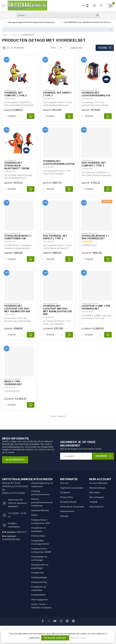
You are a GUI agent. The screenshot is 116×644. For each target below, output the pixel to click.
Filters (105, 48)
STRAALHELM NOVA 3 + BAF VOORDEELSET (95, 237)
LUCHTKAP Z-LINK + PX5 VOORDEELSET (96, 307)
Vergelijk (12, 116)
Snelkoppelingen (39, 577)
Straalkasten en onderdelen (39, 589)
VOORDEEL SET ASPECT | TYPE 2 (57, 94)
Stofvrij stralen (38, 536)
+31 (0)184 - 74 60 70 (17, 515)
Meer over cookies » (79, 638)
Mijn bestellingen (97, 488)
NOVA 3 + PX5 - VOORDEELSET (13, 383)
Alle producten (96, 507)
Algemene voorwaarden (72, 488)
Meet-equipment (39, 600)
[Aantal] (23, 116)
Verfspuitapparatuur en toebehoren (42, 485)
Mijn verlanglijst (97, 497)
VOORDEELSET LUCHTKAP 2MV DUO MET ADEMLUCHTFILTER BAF (57, 310)
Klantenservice (15, 460)
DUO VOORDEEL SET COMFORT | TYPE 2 (94, 164)
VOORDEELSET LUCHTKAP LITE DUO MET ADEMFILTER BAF (17, 309)
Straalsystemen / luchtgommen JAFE (40, 522)
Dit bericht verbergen (55, 638)
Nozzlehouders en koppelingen (40, 566)
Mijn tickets (95, 493)
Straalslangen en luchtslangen (39, 558)
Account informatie (98, 483)
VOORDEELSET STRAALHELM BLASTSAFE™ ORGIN (17, 166)
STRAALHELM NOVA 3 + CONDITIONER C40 (18, 237)
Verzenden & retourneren (72, 507)
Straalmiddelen (39, 595)
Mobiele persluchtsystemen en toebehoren (42, 502)
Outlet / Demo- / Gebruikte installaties (41, 606)
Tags (14, 35)
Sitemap (64, 516)
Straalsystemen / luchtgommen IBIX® (41, 550)
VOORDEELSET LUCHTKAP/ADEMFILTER (96, 94)
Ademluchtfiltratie (40, 510)
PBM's (34, 515)
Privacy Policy (67, 497)
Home (5, 35)
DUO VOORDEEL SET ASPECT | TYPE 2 (55, 237)
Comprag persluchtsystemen (40, 493)
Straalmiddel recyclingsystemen (40, 542)
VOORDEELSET (28, 35)
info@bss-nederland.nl (14, 525)
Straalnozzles (38, 573)
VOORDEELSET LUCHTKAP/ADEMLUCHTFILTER (58, 162)
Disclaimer (65, 493)
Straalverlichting (39, 582)
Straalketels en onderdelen (39, 530)
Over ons (64, 483)
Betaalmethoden (68, 502)
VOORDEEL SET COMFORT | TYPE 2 (16, 94)
